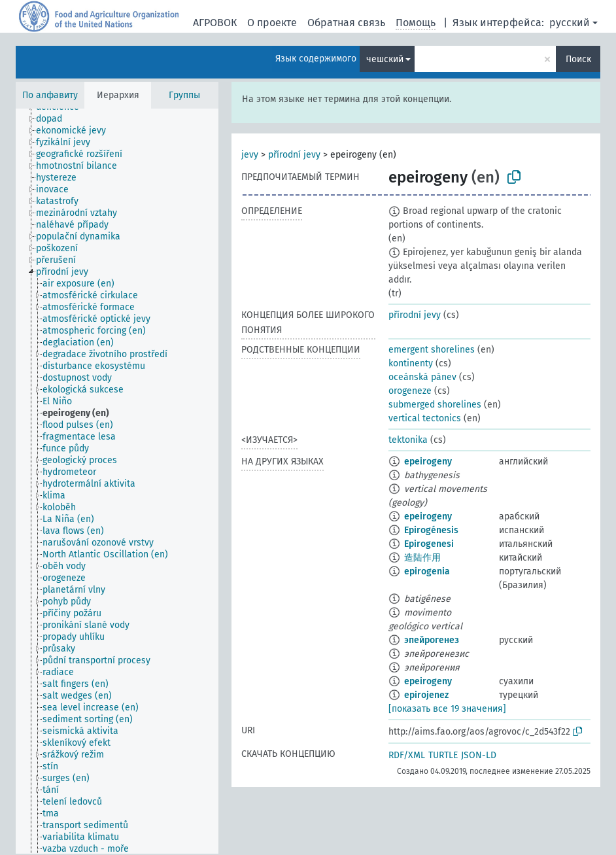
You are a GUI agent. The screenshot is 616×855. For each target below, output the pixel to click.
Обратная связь (346, 23)
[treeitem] (55, 119)
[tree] (117, 481)
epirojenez (426, 695)
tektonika (408, 440)
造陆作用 (422, 558)
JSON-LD (479, 755)
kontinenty (411, 363)
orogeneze (410, 391)
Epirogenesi (429, 544)
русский (570, 23)
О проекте (272, 23)
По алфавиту (50, 95)
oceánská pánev (422, 377)
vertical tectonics (425, 418)
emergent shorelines (432, 350)
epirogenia (427, 571)
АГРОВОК (215, 23)
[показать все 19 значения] (447, 709)
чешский (385, 59)
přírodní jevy (294, 155)
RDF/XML (407, 755)
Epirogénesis (431, 530)
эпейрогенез (432, 640)
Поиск (578, 59)
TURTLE (443, 755)
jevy (250, 155)
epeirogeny (428, 462)
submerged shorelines (435, 405)
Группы (184, 95)
